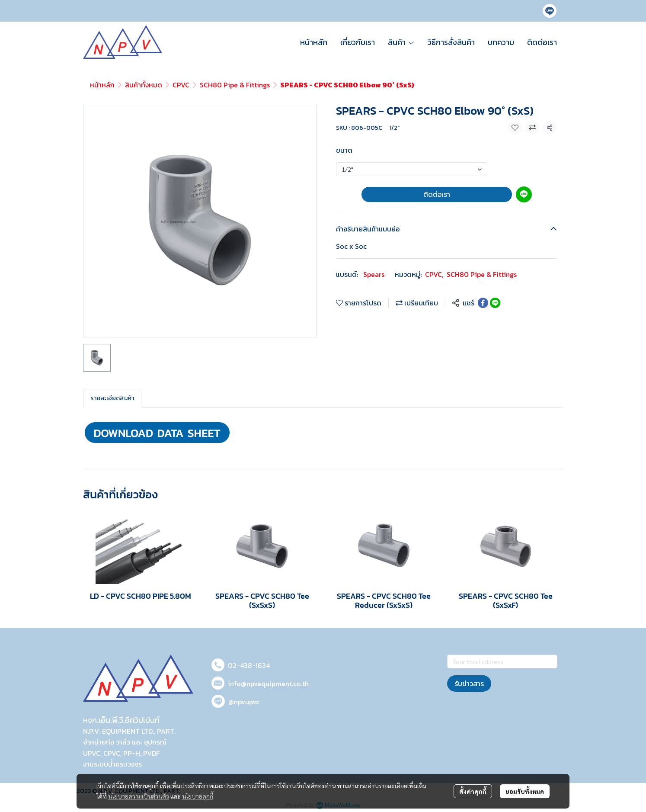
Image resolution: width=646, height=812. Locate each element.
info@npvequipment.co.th (268, 684)
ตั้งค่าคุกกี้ (473, 791)
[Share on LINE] (495, 303)
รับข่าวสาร (469, 684)
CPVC (181, 85)
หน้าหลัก (102, 85)
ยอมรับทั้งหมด (525, 791)
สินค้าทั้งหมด (144, 85)
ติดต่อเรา (437, 194)
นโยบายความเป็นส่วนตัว (139, 796)
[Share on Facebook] (483, 303)
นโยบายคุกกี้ (198, 796)
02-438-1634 (249, 665)
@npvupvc (244, 702)
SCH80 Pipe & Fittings (235, 85)
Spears (374, 274)
